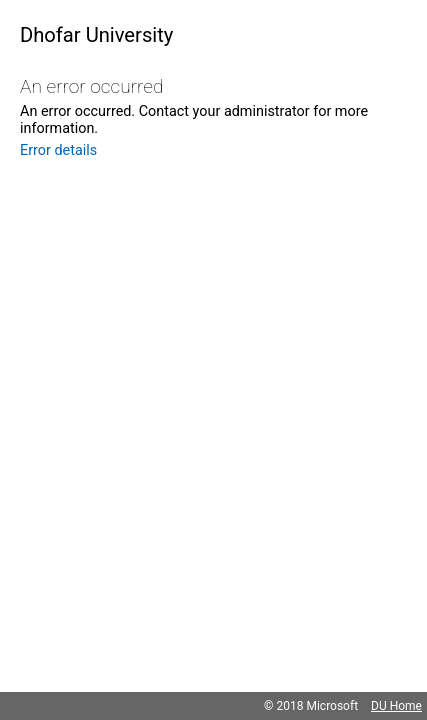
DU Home (396, 706)
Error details (58, 150)
